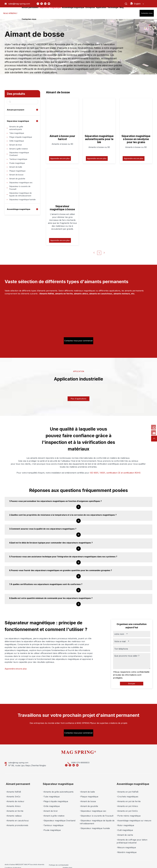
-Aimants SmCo (13, 792)
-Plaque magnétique (89, 792)
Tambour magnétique (19, 165)
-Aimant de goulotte (89, 802)
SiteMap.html (94, 860)
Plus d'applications (78, 394)
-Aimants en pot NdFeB (128, 787)
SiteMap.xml (113, 860)
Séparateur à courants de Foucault (21, 200)
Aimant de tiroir (16, 149)
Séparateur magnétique (19, 121)
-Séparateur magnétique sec (93, 806)
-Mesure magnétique (126, 843)
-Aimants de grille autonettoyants (58, 787)
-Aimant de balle (87, 787)
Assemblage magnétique (19, 226)
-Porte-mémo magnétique (129, 811)
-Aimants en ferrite (15, 806)
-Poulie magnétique (52, 826)
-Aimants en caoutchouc (17, 816)
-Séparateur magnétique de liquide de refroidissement (97, 817)
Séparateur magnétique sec (22, 194)
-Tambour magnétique (53, 821)
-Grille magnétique (51, 802)
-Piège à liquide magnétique (55, 797)
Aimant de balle (16, 175)
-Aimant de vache (125, 830)
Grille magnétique (17, 144)
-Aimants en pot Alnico (127, 802)
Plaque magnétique (18, 180)
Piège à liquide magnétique (22, 139)
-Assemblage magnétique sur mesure (134, 816)
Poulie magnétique (18, 170)
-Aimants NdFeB (13, 787)
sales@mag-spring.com (19, 761)
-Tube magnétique (51, 792)
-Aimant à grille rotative (54, 811)
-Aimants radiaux (14, 811)
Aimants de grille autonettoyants (17, 128)
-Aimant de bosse (88, 797)
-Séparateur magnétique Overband (59, 816)
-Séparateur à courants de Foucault (97, 811)
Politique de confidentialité (59, 860)
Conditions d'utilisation (77, 860)
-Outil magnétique (125, 826)
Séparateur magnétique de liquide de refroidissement (22, 207)
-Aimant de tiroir (50, 806)
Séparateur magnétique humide (20, 215)
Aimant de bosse (17, 184)
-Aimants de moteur (15, 797)
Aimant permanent (16, 110)
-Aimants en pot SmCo (127, 806)
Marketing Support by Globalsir (140, 860)
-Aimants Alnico (13, 802)
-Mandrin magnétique (127, 848)
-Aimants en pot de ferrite (129, 797)
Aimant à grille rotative (20, 153)
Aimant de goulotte (18, 189)
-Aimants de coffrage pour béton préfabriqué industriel (132, 837)
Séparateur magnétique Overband (20, 159)
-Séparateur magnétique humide (95, 824)
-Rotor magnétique (125, 821)
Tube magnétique (17, 135)
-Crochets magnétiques (127, 792)
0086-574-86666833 (55, 761)
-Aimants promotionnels (17, 821)
